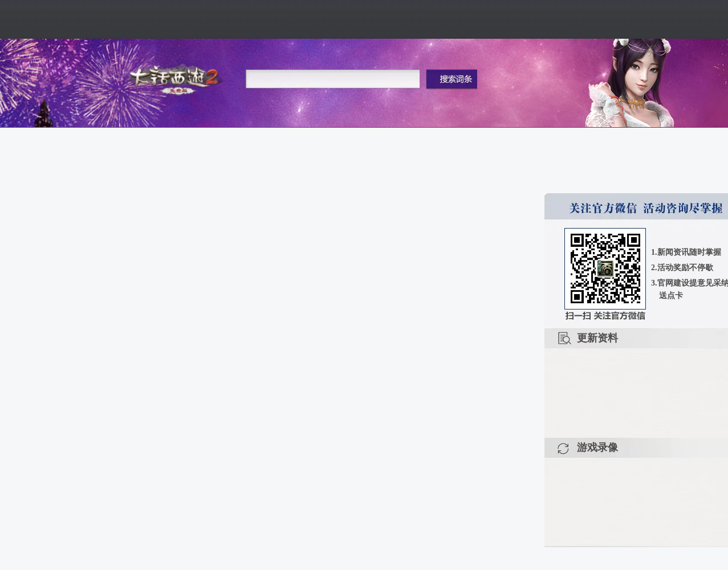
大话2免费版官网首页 (176, 78)
